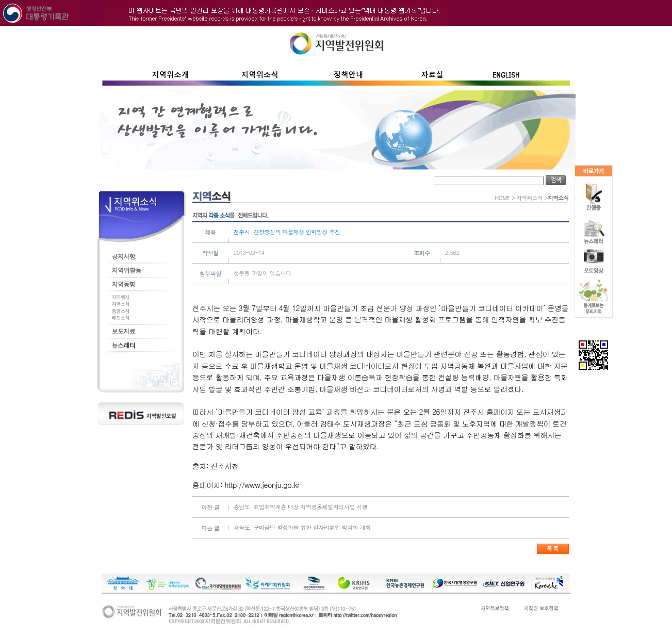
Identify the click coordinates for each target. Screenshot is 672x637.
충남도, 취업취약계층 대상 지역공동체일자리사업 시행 (301, 507)
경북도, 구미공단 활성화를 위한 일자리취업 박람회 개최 (302, 527)
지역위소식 (529, 198)
